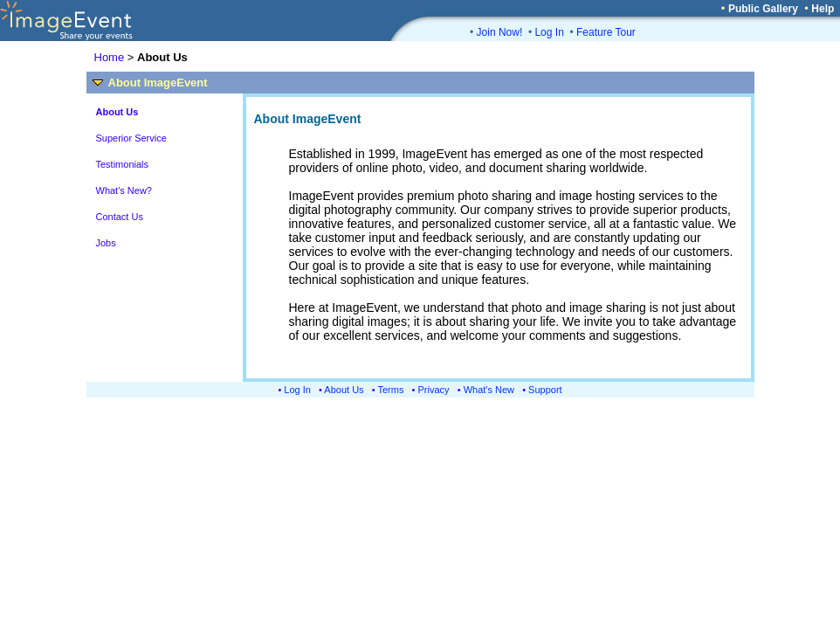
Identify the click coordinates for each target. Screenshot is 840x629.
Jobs (106, 243)
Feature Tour (606, 32)
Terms (391, 390)
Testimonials (123, 164)
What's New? (124, 190)
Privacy (434, 390)
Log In (549, 32)
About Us (344, 390)
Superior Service (131, 138)
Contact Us (120, 217)
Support (545, 390)
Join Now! (500, 32)
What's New (489, 390)
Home (110, 57)
